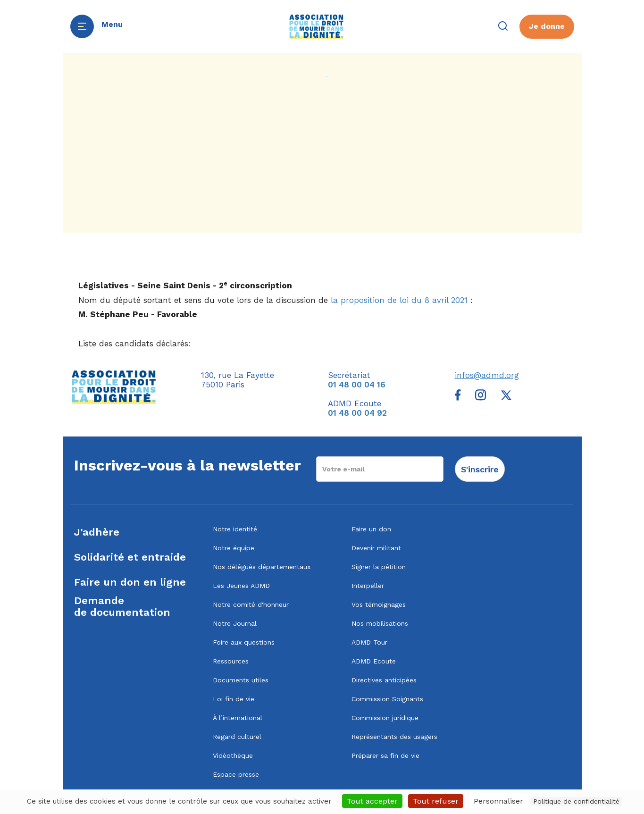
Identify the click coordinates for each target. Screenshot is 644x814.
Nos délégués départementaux (262, 567)
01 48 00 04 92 (357, 413)
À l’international (238, 718)
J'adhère (97, 532)
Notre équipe (234, 548)
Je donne (547, 26)
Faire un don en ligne (130, 582)
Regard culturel (237, 737)
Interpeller (368, 586)
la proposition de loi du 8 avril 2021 (399, 300)
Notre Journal (235, 623)
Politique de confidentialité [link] (576, 801)
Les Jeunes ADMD (241, 586)
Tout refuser (436, 801)
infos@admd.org (487, 375)
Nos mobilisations (380, 623)
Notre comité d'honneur (251, 604)
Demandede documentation (122, 606)
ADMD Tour (369, 642)
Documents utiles (241, 680)
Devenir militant (376, 548)
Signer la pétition (379, 567)
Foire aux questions (244, 642)
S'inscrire (480, 469)
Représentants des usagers (394, 737)
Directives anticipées (384, 680)
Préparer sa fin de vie (385, 755)
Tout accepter (372, 801)
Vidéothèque (233, 755)
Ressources (231, 661)
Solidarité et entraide (130, 557)
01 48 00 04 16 (357, 385)
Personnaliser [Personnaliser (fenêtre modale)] (498, 801)
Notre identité (235, 529)
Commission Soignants (387, 699)
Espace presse (236, 774)
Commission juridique (385, 718)
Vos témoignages (379, 604)
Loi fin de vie (234, 699)
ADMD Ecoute (374, 661)
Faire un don (371, 529)
